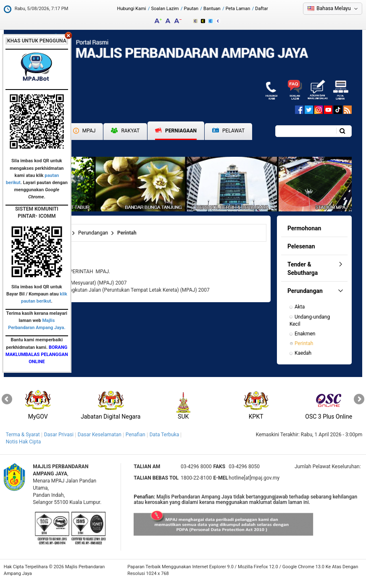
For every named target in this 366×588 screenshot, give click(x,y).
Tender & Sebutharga (303, 269)
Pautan (191, 9)
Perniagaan (176, 131)
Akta (300, 307)
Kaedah (303, 353)
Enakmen (305, 334)
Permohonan (304, 228)
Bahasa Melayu (333, 8)
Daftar (261, 9)
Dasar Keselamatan (100, 435)
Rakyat (125, 131)
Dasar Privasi (59, 435)
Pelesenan (301, 246)
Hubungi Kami (132, 9)
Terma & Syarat (23, 435)
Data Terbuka (165, 435)
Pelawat (228, 131)
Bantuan (212, 9)
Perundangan (93, 233)
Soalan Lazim (165, 9)
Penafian (136, 435)
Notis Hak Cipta (23, 442)
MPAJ (84, 131)
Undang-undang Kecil (310, 320)
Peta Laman (238, 9)
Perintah (304, 343)
